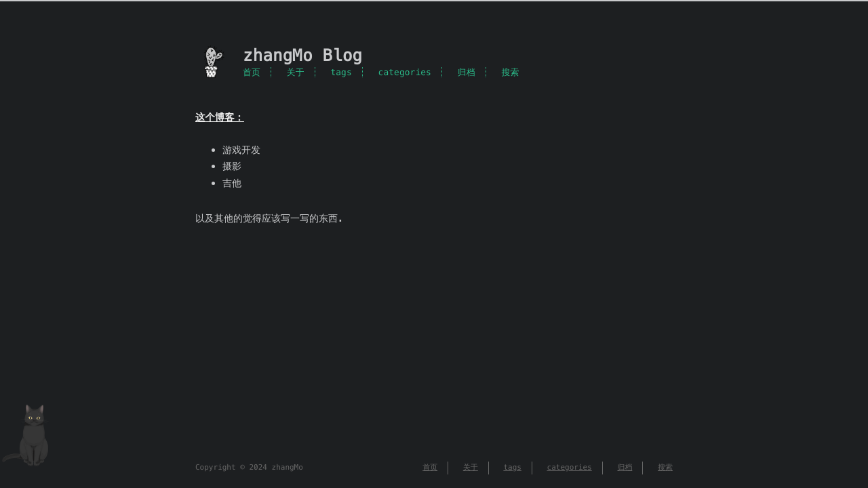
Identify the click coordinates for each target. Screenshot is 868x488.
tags (341, 72)
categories (405, 72)
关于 (296, 72)
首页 (252, 72)
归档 (467, 72)
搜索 (510, 72)
